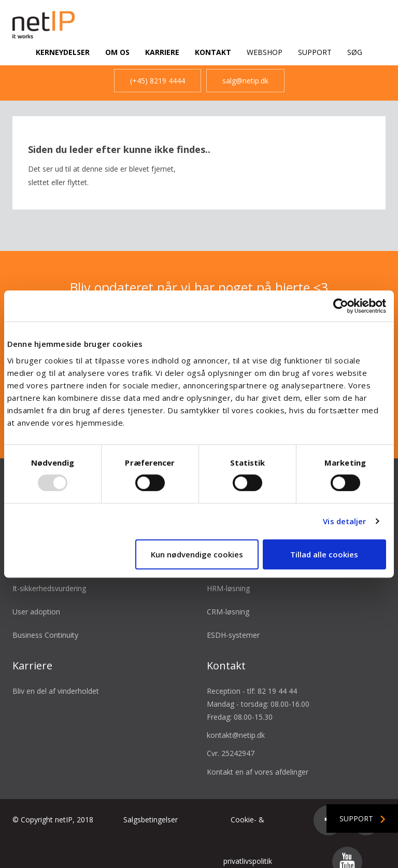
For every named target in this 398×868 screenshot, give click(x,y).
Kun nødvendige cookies (197, 554)
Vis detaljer (344, 521)
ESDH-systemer (233, 623)
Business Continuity (45, 623)
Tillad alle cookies (324, 554)
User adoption (36, 600)
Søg (355, 52)
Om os (117, 52)
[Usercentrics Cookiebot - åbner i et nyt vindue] (341, 306)
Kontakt (213, 52)
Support (315, 52)
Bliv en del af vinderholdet (56, 679)
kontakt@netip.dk (236, 723)
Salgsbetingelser (151, 808)
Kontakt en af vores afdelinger (258, 759)
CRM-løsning (228, 600)
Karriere (162, 52)
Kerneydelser (63, 52)
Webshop (265, 52)
